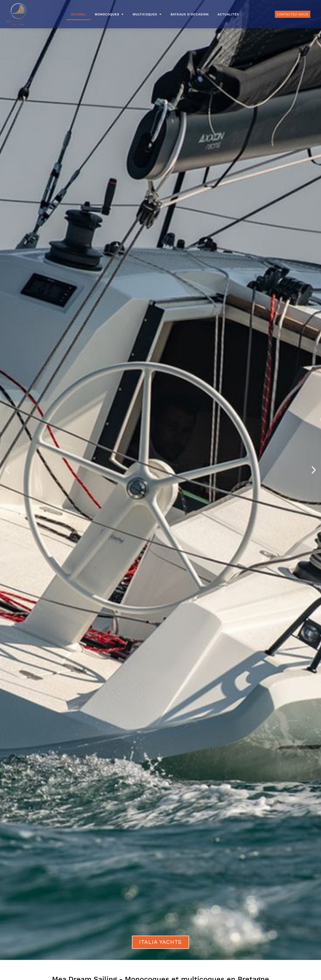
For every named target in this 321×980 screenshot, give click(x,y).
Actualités (228, 14)
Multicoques (147, 14)
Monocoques (109, 14)
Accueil (78, 14)
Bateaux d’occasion (190, 14)
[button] (7, 470)
